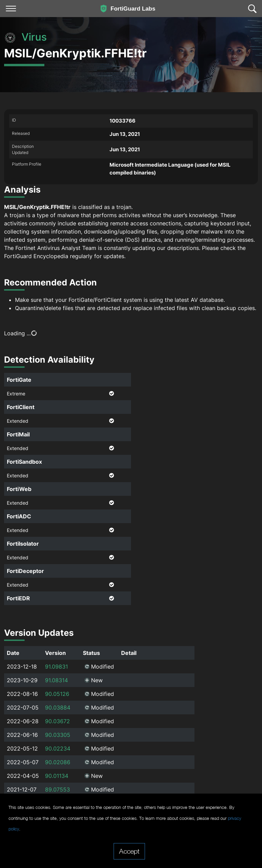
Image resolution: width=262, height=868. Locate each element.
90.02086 (58, 737)
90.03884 (58, 682)
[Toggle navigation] (11, 9)
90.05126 (57, 669)
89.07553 (57, 764)
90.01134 (57, 751)
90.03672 (57, 696)
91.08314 (56, 655)
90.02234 (58, 723)
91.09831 (56, 641)
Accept (129, 851)
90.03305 (58, 710)
